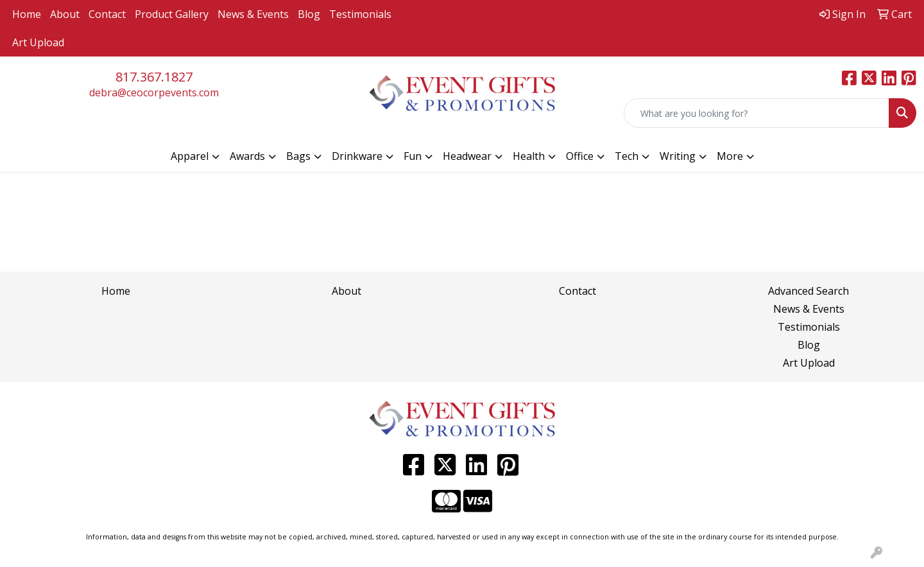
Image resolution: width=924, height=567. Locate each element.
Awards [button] (247, 156)
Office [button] (580, 156)
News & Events (253, 14)
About (65, 14)
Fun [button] (413, 156)
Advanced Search (809, 291)
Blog (309, 14)
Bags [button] (298, 156)
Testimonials (360, 14)
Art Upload (38, 42)
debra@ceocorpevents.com (154, 92)
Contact (107, 14)
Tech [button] (627, 156)
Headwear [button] (467, 156)
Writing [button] (678, 156)
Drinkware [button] (357, 156)
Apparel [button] (190, 156)
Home (27, 14)
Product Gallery (172, 14)
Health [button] (529, 156)
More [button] (730, 156)
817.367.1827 (154, 77)
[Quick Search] (757, 113)
